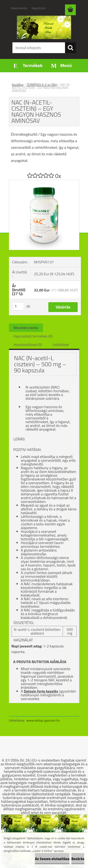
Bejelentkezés (19, 8)
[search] (70, 48)
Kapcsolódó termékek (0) (33, 336)
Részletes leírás (26, 328)
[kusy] (18, 306)
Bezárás (78, 859)
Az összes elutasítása (52, 859)
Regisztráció (39, 8)
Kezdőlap (18, 85)
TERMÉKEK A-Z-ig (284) (42, 85)
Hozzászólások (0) (28, 345)
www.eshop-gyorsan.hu (43, 720)
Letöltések (61, 345)
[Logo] (44, 27)
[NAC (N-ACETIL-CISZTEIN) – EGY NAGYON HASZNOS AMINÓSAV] (44, 182)
